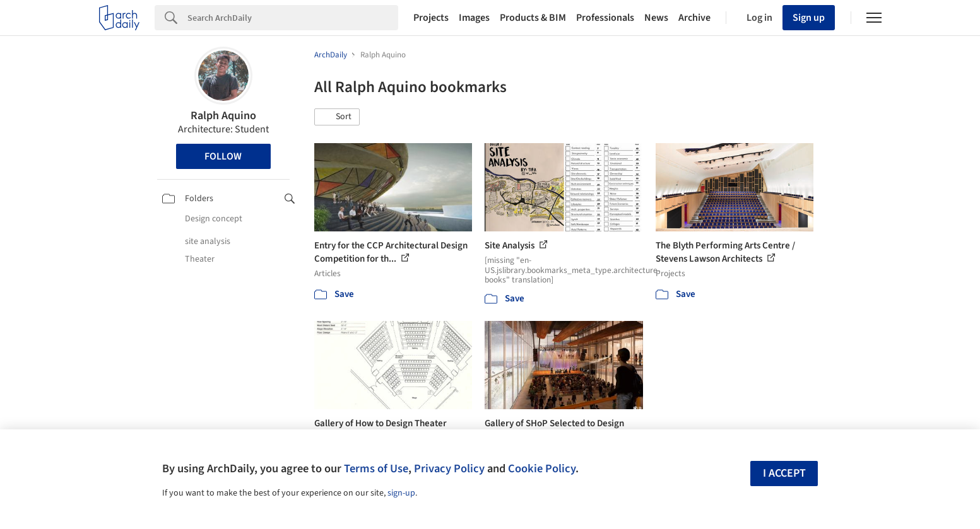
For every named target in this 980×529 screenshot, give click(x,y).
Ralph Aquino (223, 116)
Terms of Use (376, 468)
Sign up (809, 18)
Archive (694, 18)
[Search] (293, 18)
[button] (337, 117)
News (656, 18)
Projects (431, 18)
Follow (223, 156)
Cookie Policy (542, 468)
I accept (784, 473)
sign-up (401, 493)
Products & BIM (533, 18)
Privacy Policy (449, 468)
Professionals (605, 18)
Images (474, 18)
